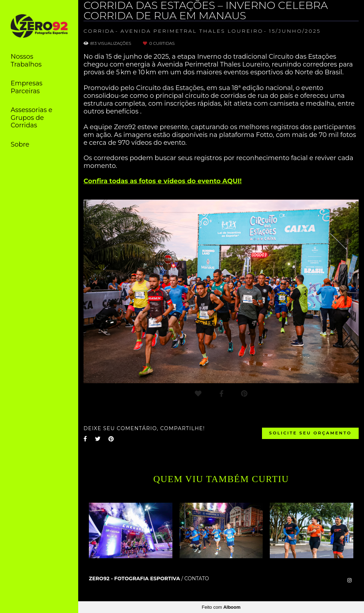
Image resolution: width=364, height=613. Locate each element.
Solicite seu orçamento (310, 433)
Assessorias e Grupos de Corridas (31, 118)
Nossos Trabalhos (26, 60)
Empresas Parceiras (26, 87)
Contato (196, 578)
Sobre (20, 144)
